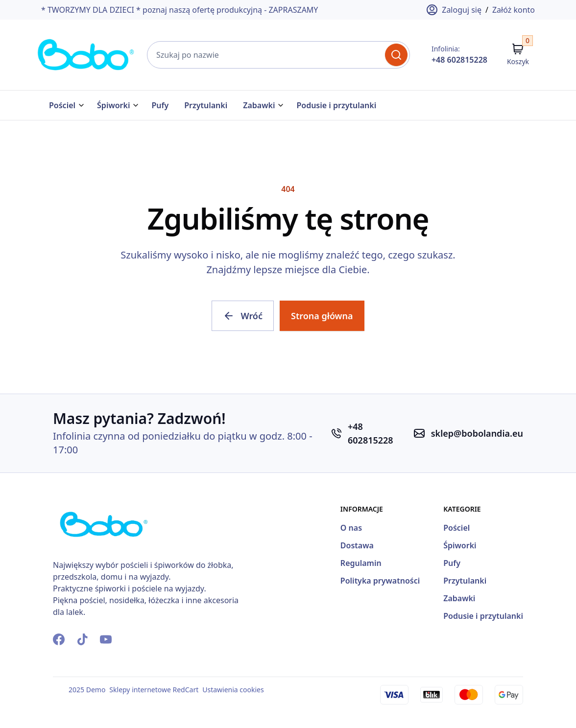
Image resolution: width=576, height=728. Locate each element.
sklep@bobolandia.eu (477, 433)
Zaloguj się (454, 10)
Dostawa (357, 545)
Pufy (160, 105)
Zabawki (259, 105)
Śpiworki (113, 105)
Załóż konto (514, 10)
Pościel (62, 105)
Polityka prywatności (380, 581)
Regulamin (361, 563)
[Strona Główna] (86, 55)
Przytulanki (206, 105)
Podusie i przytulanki (336, 105)
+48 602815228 (459, 60)
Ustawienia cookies (233, 690)
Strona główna (322, 316)
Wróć (243, 316)
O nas (351, 528)
